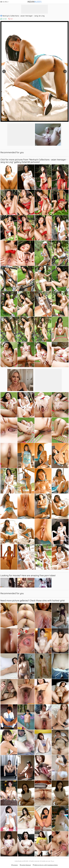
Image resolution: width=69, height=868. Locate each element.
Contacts (15, 865)
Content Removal (25, 865)
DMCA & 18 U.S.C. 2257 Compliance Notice (45, 865)
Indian (34, 2)
